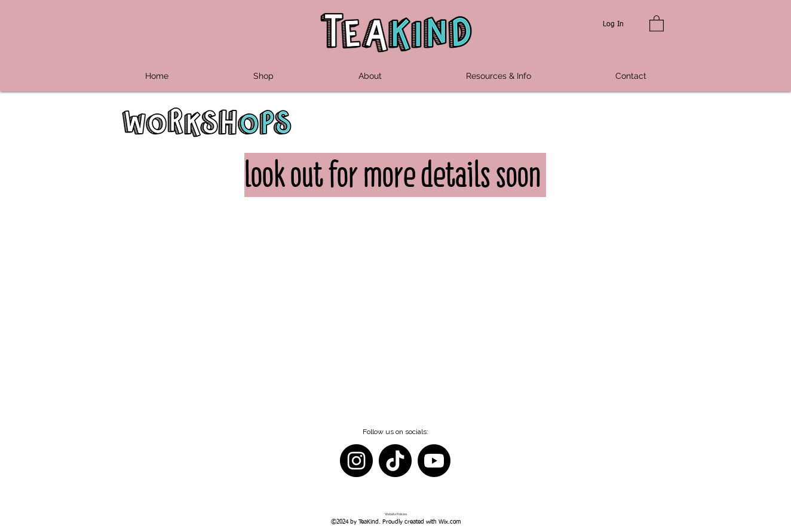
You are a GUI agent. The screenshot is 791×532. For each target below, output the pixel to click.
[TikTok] (395, 461)
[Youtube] (434, 461)
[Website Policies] (396, 515)
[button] (657, 23)
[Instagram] (356, 461)
